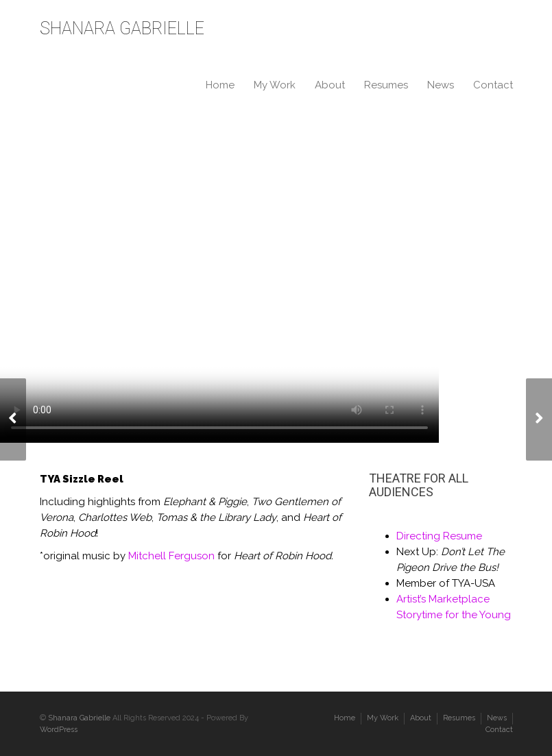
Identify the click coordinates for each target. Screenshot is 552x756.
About (330, 85)
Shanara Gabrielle (79, 718)
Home (220, 85)
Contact (493, 85)
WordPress (59, 730)
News (441, 85)
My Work (275, 85)
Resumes (386, 85)
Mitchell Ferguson (171, 556)
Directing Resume (439, 536)
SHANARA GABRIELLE (122, 28)
